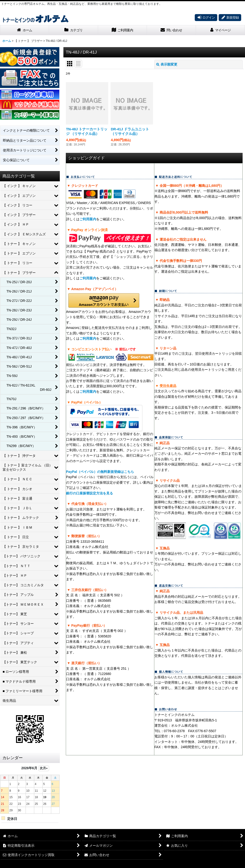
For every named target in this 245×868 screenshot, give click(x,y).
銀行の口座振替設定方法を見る (89, 493)
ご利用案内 (88, 219)
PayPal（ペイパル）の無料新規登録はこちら (100, 472)
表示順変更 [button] (167, 64)
